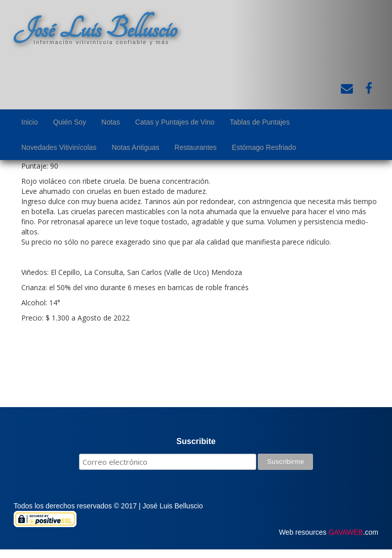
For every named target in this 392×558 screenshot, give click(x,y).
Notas (111, 122)
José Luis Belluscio (95, 29)
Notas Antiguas (135, 147)
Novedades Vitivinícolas (59, 147)
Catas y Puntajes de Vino (175, 122)
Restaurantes (196, 147)
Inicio (30, 122)
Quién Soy (70, 122)
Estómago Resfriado (264, 147)
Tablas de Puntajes (260, 122)
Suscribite (196, 441)
